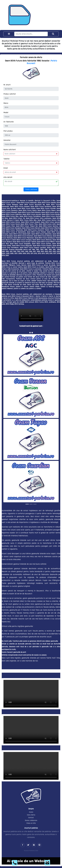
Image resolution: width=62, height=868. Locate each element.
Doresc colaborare (31, 820)
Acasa (31, 812)
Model (6, 112)
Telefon (6, 159)
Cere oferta (31, 815)
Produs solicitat (10, 94)
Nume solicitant (10, 150)
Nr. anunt (7, 85)
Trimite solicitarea (31, 189)
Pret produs (8, 131)
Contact (31, 818)
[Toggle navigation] (9, 34)
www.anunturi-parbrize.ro (10, 201)
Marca (6, 103)
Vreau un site (31, 823)
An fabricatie (9, 122)
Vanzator (7, 140)
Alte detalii (8, 177)
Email (6, 168)
